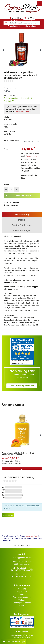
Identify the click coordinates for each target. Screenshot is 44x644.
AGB (22, 594)
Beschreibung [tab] (22, 215)
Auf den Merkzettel (11, 203)
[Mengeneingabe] (11, 190)
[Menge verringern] (17, 190)
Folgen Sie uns (22, 632)
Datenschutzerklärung (22, 597)
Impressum (22, 592)
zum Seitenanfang (22, 545)
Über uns (22, 589)
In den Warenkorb (18, 196)
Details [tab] (22, 220)
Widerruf (22, 600)
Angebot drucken (11, 205)
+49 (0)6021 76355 (24, 568)
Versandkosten (32, 156)
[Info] (22, 469)
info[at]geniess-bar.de (22, 558)
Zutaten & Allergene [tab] (22, 225)
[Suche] (6, 23)
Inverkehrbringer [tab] (22, 231)
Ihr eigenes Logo (29, 26)
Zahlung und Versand (22, 603)
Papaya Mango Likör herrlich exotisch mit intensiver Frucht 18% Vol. (18, 454)
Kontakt (22, 606)
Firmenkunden (13, 26)
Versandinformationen (23, 111)
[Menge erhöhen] (6, 190)
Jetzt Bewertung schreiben (22, 386)
